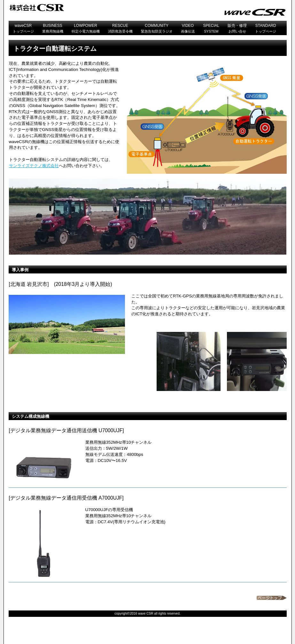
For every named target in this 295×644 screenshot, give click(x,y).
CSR (89, 8)
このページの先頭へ (272, 598)
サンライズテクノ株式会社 (34, 166)
